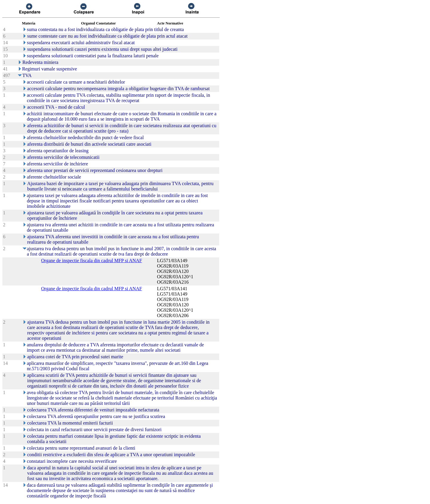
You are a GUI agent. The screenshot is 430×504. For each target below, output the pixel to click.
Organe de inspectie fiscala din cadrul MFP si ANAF (92, 261)
